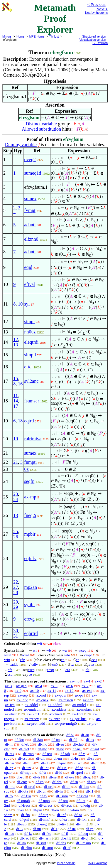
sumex (31, 199)
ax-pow (61, 695)
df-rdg (85, 805)
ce (30, 674)
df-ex (90, 740)
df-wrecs (46, 805)
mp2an (31, 587)
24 (16, 499)
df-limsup (83, 843)
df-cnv (22, 782)
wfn (7, 660)
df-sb (25, 744)
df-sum (47, 848)
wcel (8, 655)
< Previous (97, 5)
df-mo (43, 744)
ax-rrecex (32, 719)
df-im (22, 843)
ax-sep (23, 695)
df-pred (30, 787)
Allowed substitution (41, 129)
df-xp (87, 777)
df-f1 (90, 791)
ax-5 (54, 686)
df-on (66, 787)
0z (27, 469)
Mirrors (7, 37)
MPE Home (37, 37)
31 (16, 636)
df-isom (62, 796)
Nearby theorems (96, 13)
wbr (67, 655)
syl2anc (32, 381)
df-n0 (37, 829)
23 (16, 494)
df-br (79, 768)
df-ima (10, 787)
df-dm (57, 782)
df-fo (9, 796)
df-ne (60, 749)
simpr (30, 322)
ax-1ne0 (55, 714)
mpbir (30, 534)
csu (10, 674)
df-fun (42, 791)
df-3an (38, 740)
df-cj (85, 838)
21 (16, 462)
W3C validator (98, 863)
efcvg (30, 619)
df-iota (23, 791)
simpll (30, 355)
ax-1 (87, 681)
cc (78, 660)
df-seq (83, 834)
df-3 (19, 829)
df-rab (65, 754)
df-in (74, 758)
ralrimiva (33, 439)
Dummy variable (21, 145)
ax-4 (39, 686)
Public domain (66, 863)
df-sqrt (41, 843)
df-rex (10, 754)
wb (49, 650)
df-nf (9, 744)
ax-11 (52, 691)
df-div (61, 824)
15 (16, 379)
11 (15, 396)
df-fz (28, 834)
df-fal (73, 740)
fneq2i (30, 515)
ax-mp (30, 497)
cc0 (94, 660)
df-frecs (24, 805)
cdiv (35, 664)
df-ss (90, 758)
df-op (9, 768)
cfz (10, 670)
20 (16, 602)
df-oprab (23, 801)
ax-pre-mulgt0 (66, 723)
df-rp (89, 829)
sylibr (30, 605)
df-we (70, 777)
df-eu (60, 744)
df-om (63, 801)
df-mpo (44, 801)
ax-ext (87, 691)
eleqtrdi (32, 342)
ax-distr (11, 714)
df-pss (10, 763)
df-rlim (27, 848)
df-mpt (25, 772)
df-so (21, 777)
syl (27, 304)
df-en (55, 810)
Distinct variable (41, 124)
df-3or (20, 740)
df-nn (80, 824)
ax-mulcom (33, 709)
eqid (28, 267)
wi (35, 650)
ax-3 (8, 686)
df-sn (78, 763)
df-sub (22, 824)
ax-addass (59, 709)
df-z (54, 829)
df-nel (77, 749)
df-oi (78, 815)
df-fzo (47, 834)
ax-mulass (84, 709)
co (63, 660)
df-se (53, 777)
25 (16, 531)
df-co (39, 782)
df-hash (45, 838)
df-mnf (44, 819)
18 (20, 421)
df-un (58, 758)
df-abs (61, 843)
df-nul (28, 763)
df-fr (37, 777)
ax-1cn (88, 700)
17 (16, 406)
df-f (75, 791)
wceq (82, 650)
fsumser (32, 401)
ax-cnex (42, 700)
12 (16, 339)
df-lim (84, 787)
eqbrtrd (31, 633)
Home (20, 37)
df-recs (67, 805)
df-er (20, 810)
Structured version (94, 37)
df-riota (82, 796)
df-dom (73, 810)
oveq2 (30, 160)
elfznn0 (31, 239)
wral (25, 655)
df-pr (95, 763)
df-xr (63, 819)
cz (72, 664)
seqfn (29, 481)
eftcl (28, 367)
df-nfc (43, 749)
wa (64, 650)
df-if (44, 763)
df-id (59, 772)
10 (20, 304)
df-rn (74, 782)
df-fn (59, 791)
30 (16, 631)
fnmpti (31, 462)
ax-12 (69, 691)
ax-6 (70, 686)
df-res (91, 782)
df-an (85, 735)
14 (16, 401)
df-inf (61, 815)
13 (16, 345)
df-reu (47, 754)
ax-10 (35, 691)
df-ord (49, 787)
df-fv (43, 796)
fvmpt (30, 210)
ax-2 (98, 681)
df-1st (81, 801)
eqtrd (29, 421)
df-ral (95, 749)
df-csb (23, 758)
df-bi (70, 735)
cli (88, 670)
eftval (30, 284)
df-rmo (28, 754)
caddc (14, 664)
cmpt (88, 655)
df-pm (38, 810)
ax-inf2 (22, 700)
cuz (92, 664)
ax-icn (10, 705)
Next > (102, 9)
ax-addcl (31, 705)
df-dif (40, 758)
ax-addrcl (55, 705)
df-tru (56, 740)
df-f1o (26, 796)
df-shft (66, 838)
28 (16, 593)
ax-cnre (54, 719)
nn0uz (30, 332)
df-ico (10, 834)
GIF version (100, 43)
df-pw (61, 763)
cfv (22, 660)
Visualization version (93, 40)
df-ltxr (82, 819)
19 (16, 439)
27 (16, 587)
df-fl (65, 834)
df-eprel (77, 772)
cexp (51, 670)
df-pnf (24, 819)
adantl (30, 225)
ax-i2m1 (33, 714)
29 (16, 607)
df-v (82, 754)
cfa (68, 670)
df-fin (26, 815)
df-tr (43, 772)
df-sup (43, 815)
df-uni (27, 768)
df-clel (24, 749)
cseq (31, 670)
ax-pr (79, 695)
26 (16, 537)
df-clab (78, 744)
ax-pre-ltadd (36, 723)
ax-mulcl (79, 705)
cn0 (55, 664)
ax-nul (41, 695)
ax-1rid (77, 714)
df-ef (67, 848)
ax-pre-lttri (78, 719)
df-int (44, 768)
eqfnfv (31, 558)
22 (16, 582)
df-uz (71, 829)
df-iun (62, 768)
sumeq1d (33, 173)
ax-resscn (66, 700)
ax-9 (18, 691)
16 (20, 384)
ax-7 (85, 686)
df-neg (42, 824)
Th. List (54, 37)
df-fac (24, 838)
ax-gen (21, 686)
